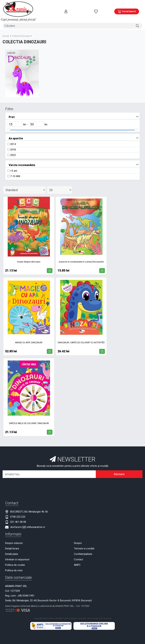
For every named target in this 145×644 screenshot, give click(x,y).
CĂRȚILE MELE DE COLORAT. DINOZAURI (29, 415)
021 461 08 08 (18, 514)
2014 (13, 136)
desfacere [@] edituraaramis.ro (28, 519)
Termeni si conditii (84, 540)
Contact (78, 551)
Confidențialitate (83, 546)
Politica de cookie (15, 557)
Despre (78, 535)
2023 (13, 147)
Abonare (119, 466)
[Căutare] (137, 18)
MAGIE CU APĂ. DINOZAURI (29, 334)
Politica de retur (14, 562)
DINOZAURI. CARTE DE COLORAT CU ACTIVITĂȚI (81, 334)
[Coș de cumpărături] (127, 8)
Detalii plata (12, 546)
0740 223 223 (18, 509)
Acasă (6, 28)
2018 (13, 141)
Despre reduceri (14, 535)
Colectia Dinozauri (21, 28)
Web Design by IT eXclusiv (99, 610)
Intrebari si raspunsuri (17, 551)
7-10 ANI (15, 168)
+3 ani (14, 163)
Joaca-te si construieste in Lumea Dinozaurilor (81, 253)
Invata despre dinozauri (29, 253)
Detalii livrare (12, 540)
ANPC (77, 557)
